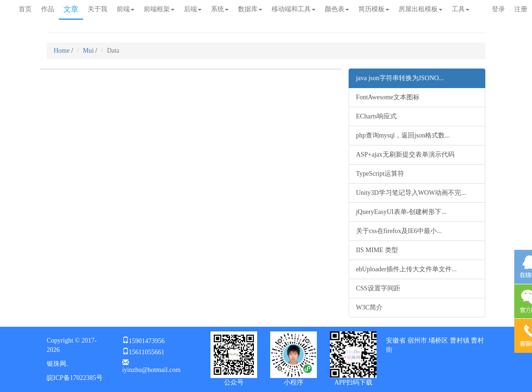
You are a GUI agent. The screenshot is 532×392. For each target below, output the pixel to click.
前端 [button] (126, 9)
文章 (71, 9)
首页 (25, 9)
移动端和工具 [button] (294, 9)
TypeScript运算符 (380, 174)
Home (62, 51)
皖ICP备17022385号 (75, 378)
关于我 (98, 9)
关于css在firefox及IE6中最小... (399, 231)
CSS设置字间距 (378, 288)
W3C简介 (370, 307)
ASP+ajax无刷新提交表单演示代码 (405, 155)
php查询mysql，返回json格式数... (403, 135)
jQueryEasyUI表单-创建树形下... (401, 212)
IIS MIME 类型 (377, 250)
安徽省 (396, 340)
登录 (498, 9)
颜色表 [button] (337, 9)
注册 (521, 9)
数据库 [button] (250, 9)
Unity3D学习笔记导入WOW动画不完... (411, 193)
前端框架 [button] (159, 9)
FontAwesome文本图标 (388, 97)
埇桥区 (438, 340)
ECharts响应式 (376, 116)
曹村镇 (460, 340)
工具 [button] (461, 9)
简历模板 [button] (374, 9)
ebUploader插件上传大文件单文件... (406, 269)
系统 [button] (220, 9)
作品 (48, 9)
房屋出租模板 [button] (420, 9)
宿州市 (417, 340)
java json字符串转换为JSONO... (400, 78)
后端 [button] (193, 9)
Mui (88, 51)
